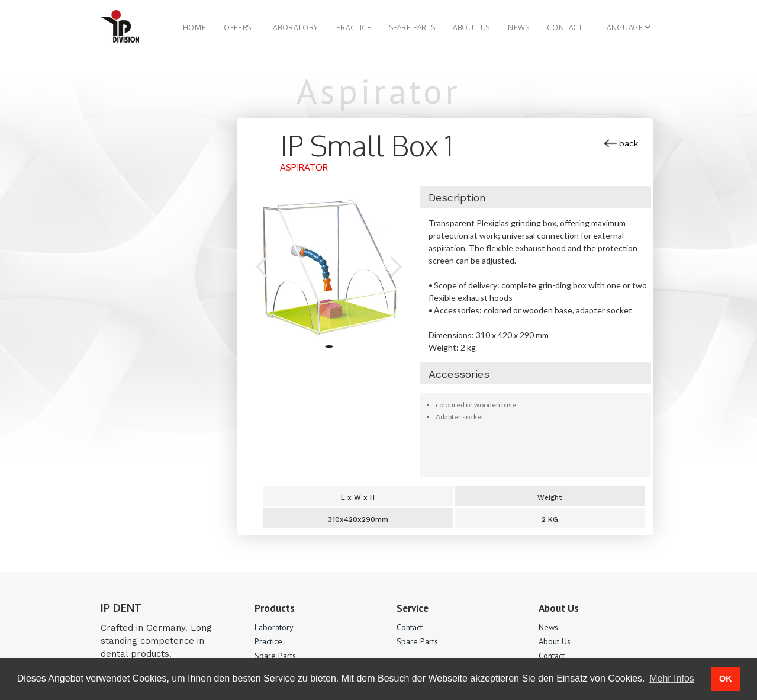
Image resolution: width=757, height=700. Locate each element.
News (548, 627)
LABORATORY (294, 28)
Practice (268, 641)
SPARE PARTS (413, 28)
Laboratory (274, 627)
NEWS (518, 28)
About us (471, 28)
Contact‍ (410, 627)
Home (194, 28)
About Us (555, 641)
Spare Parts (275, 656)
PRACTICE (354, 28)
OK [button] (726, 679)
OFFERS (238, 28)
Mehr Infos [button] (672, 678)
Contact (565, 28)
